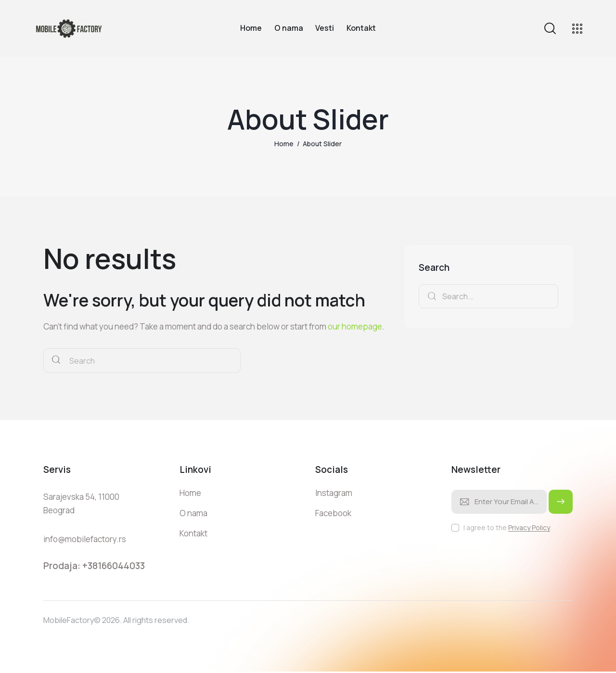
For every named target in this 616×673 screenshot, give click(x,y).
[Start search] (56, 361)
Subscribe (561, 506)
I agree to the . (507, 527)
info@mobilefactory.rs (85, 539)
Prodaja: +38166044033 (94, 566)
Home (284, 144)
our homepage (355, 326)
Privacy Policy (529, 528)
